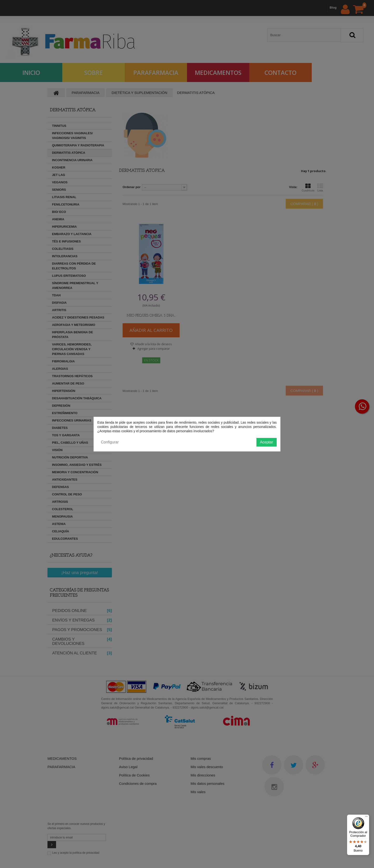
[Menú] (366, 817)
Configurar (110, 442)
